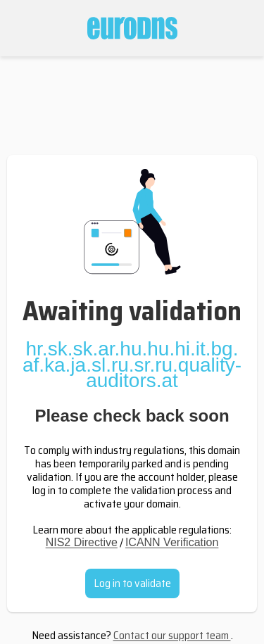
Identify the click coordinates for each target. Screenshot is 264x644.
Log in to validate (132, 583)
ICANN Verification (172, 542)
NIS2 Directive (82, 542)
